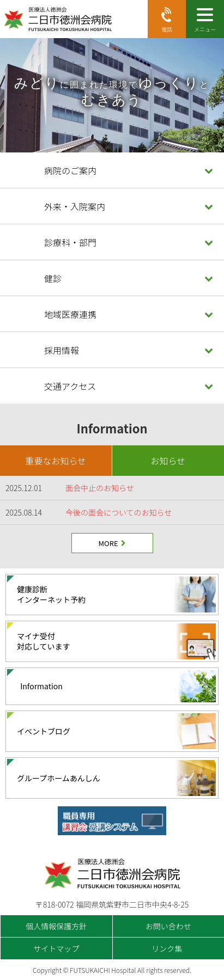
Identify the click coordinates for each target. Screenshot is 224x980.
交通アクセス (70, 386)
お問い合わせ (168, 926)
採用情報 (62, 350)
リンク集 (167, 948)
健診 (53, 278)
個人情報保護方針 (56, 926)
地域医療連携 (70, 314)
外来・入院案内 (75, 206)
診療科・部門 (70, 242)
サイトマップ (56, 948)
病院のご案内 (70, 170)
